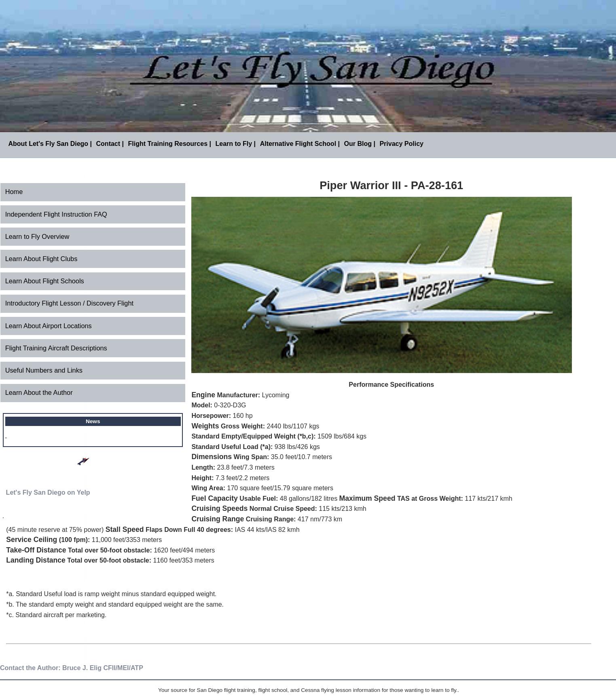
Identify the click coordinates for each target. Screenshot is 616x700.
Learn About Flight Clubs (41, 259)
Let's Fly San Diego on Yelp (48, 492)
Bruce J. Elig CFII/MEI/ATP (103, 668)
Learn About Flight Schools (45, 281)
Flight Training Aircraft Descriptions (56, 348)
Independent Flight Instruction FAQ (56, 214)
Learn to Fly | (235, 144)
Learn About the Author (39, 392)
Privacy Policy (401, 144)
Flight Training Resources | (170, 144)
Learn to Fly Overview (37, 236)
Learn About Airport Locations (49, 326)
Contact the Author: (30, 668)
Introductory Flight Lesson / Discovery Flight (69, 303)
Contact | (110, 144)
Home (14, 192)
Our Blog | (360, 144)
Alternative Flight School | (300, 144)
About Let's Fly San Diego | (50, 144)
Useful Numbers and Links (44, 370)
